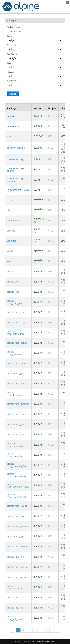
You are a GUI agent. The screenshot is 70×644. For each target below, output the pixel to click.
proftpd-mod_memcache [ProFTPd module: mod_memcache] (15, 445)
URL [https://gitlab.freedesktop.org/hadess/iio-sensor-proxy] (51, 159)
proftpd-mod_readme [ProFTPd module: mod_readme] (18, 526)
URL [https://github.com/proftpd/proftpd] (51, 272)
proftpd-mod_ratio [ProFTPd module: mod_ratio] (16, 516)
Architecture (12, 54)
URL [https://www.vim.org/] (51, 200)
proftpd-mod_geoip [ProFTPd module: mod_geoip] (17, 384)
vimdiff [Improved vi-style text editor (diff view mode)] (10, 251)
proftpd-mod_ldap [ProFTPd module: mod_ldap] (16, 424)
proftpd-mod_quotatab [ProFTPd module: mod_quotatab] (14, 455)
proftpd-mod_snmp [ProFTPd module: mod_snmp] (17, 598)
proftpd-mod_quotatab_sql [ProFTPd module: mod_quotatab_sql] (16, 496)
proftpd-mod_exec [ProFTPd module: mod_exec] (16, 363)
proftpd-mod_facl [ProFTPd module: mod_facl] (16, 373)
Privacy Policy (32, 641)
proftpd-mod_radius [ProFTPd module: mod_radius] (17, 506)
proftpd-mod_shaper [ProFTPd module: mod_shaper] (17, 577)
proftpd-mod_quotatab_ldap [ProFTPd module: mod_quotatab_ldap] (17, 475)
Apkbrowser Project (47, 641)
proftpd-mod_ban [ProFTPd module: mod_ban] (16, 312)
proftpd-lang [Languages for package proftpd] (13, 292)
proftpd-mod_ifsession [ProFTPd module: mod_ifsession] (14, 394)
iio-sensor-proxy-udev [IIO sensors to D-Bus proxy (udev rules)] (18, 190)
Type (9, 63)
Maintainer (11, 81)
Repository (12, 45)
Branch (10, 36)
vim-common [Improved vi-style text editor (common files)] (14, 221)
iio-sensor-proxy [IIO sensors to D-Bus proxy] (15, 159)
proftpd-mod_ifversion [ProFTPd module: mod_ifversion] (18, 404)
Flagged (10, 72)
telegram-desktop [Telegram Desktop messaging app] (16, 148)
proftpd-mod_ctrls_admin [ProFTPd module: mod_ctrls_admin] (16, 333)
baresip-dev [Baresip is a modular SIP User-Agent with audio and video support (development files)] (13, 126)
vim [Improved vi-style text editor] (9, 210)
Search (13, 94)
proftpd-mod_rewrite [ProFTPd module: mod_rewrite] (17, 547)
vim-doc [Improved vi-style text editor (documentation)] (11, 231)
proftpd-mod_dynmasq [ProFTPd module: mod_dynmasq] (15, 353)
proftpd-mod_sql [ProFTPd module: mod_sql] (15, 608)
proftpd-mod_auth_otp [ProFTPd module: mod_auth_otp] (14, 302)
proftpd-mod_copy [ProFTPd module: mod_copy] (16, 323)
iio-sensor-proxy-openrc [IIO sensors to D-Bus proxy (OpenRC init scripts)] (16, 170)
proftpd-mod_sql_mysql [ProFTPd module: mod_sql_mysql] (15, 618)
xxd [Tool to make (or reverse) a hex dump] (9, 261)
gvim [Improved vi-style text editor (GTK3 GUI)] (9, 200)
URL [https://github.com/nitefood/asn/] (51, 136)
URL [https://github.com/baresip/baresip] (51, 116)
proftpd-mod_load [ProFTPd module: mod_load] (16, 434)
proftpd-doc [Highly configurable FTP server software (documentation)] (13, 282)
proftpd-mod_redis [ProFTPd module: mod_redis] (16, 536)
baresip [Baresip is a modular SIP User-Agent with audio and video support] (11, 116)
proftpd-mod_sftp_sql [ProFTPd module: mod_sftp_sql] (18, 567)
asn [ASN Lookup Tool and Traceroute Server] (9, 136)
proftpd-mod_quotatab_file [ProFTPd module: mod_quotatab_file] (16, 465)
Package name (13, 27)
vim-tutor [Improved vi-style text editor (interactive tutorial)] (11, 241)
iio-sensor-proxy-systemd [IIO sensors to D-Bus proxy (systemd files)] (16, 180)
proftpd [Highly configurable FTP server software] (11, 272)
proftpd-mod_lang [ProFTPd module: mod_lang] (16, 414)
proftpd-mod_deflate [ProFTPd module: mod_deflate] (17, 343)
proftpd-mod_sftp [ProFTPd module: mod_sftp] (16, 557)
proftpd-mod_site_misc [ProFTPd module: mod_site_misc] (15, 587)
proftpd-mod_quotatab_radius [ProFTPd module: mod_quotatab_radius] (18, 485)
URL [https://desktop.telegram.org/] (51, 148)
